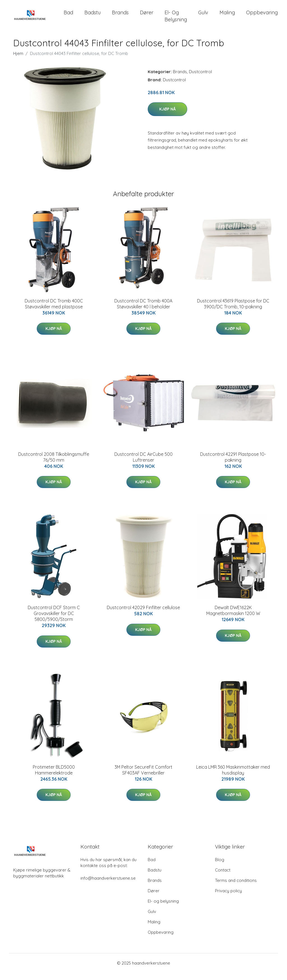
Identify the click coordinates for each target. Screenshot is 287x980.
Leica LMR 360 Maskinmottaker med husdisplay (233, 777)
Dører (147, 16)
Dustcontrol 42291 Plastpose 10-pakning (233, 465)
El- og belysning (176, 20)
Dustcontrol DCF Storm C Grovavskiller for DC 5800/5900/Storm (54, 621)
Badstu (92, 16)
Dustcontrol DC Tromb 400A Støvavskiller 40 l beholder (143, 311)
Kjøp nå (167, 117)
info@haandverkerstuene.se (108, 885)
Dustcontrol (200, 79)
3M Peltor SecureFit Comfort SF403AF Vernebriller (143, 777)
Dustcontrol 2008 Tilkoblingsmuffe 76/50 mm (54, 465)
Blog (220, 867)
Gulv (203, 16)
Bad (68, 16)
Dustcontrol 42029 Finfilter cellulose (143, 615)
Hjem (18, 61)
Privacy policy (228, 898)
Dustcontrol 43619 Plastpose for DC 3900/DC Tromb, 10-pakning (233, 311)
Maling (227, 16)
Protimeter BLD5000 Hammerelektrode (54, 777)
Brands (120, 16)
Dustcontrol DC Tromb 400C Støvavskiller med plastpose (54, 311)
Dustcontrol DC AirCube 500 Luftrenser (143, 465)
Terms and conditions (236, 888)
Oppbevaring (262, 16)
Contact (223, 877)
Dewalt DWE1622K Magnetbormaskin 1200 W (233, 618)
